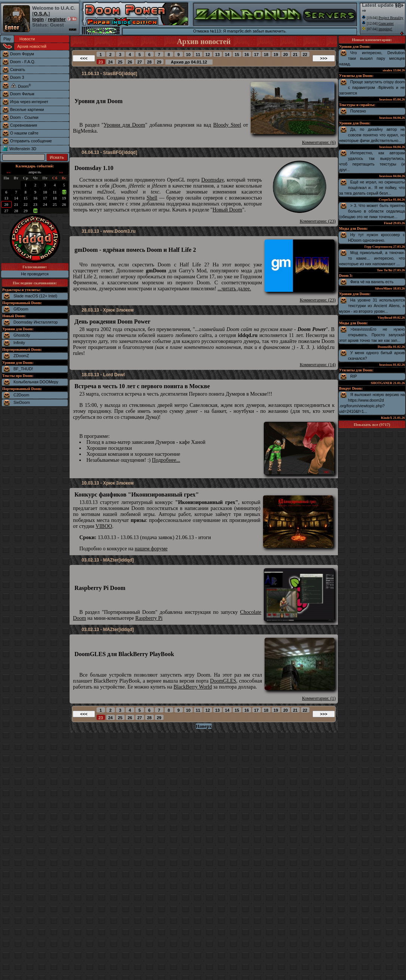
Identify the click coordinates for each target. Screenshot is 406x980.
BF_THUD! (23, 369)
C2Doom (21, 395)
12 (64, 192)
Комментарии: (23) (318, 221)
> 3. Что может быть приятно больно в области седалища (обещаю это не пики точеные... (372, 211)
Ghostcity (22, 335)
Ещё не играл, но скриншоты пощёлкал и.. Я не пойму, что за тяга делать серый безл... (372, 188)
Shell (152, 198)
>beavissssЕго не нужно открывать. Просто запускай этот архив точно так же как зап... (372, 335)
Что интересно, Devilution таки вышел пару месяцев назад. (372, 58)
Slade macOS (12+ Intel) (35, 296)
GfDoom (21, 309)
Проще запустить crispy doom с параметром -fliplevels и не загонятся (372, 87)
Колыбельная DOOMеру (36, 382)
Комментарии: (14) (318, 365)
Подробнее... (166, 460)
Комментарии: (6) (319, 142)
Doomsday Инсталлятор (36, 322)
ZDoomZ (21, 356)
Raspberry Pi (149, 618)
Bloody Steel (227, 125)
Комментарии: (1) (319, 698)
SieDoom (22, 402)
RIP (354, 376)
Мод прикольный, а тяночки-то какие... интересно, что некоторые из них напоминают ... (372, 258)
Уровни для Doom (124, 125)
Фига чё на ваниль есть (372, 282)
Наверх (204, 726)
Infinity (19, 343)
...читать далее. (234, 289)
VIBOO (104, 526)
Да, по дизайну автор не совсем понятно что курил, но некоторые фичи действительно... (372, 135)
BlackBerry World (193, 687)
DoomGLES (223, 681)
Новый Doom (227, 210)
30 (35, 211)
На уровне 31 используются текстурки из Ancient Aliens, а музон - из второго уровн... (372, 306)
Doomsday (213, 180)
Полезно (358, 111)
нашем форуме (151, 549)
